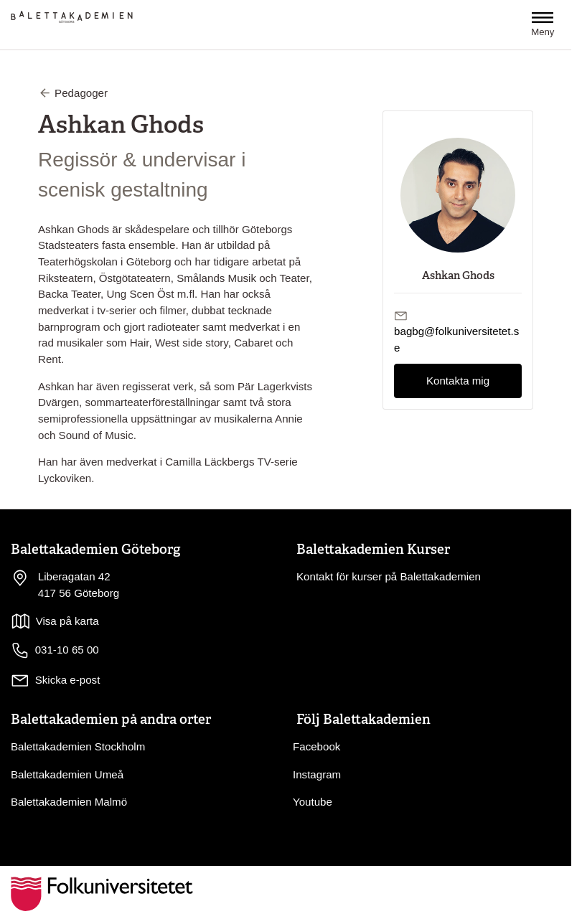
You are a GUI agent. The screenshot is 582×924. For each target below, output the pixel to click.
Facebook (316, 746)
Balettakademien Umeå (67, 774)
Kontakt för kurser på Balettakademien (389, 576)
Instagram (317, 774)
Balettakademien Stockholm (78, 746)
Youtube (313, 802)
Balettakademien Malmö (69, 802)
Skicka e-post (68, 680)
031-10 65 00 (55, 651)
